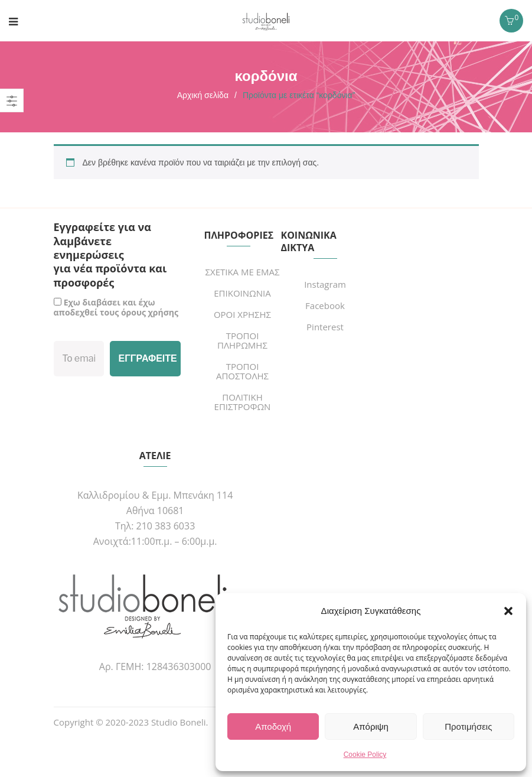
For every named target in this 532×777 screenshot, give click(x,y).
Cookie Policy (365, 755)
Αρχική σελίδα (203, 95)
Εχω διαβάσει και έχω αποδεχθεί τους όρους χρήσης (116, 307)
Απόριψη (371, 726)
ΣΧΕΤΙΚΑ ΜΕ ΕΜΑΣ (242, 272)
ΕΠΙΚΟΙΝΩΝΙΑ (242, 293)
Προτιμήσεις (468, 726)
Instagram (325, 284)
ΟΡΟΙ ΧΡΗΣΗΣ (242, 314)
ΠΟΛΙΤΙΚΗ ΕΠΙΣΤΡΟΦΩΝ (243, 402)
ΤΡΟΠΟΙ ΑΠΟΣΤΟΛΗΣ (242, 371)
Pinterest (325, 327)
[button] (508, 611)
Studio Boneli (179, 722)
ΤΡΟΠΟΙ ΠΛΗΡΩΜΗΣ (242, 340)
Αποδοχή (273, 726)
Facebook (325, 305)
